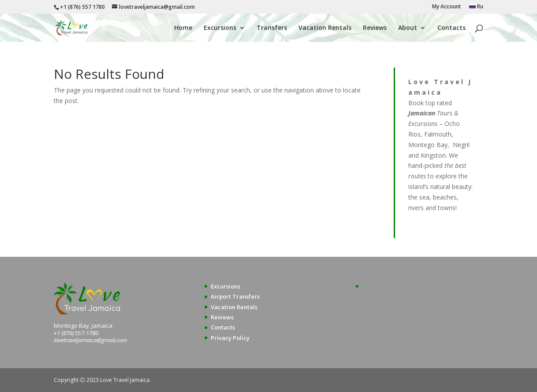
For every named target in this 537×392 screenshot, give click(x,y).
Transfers (272, 28)
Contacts (451, 28)
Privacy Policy (230, 338)
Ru (476, 7)
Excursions (220, 28)
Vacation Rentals (325, 28)
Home (183, 28)
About (408, 28)
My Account (447, 7)
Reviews (375, 28)
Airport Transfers (235, 296)
